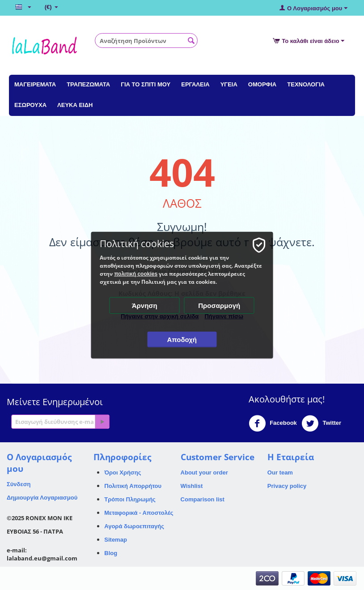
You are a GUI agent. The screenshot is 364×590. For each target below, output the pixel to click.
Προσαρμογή (220, 306)
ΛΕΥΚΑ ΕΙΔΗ (75, 105)
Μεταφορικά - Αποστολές (139, 513)
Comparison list (203, 499)
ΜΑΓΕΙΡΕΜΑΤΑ (35, 84)
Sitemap (116, 540)
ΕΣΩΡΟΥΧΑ (30, 105)
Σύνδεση (19, 484)
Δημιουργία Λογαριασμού (42, 498)
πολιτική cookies (136, 274)
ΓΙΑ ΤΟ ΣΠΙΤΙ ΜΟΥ (146, 84)
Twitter (321, 423)
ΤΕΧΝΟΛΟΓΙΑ (306, 84)
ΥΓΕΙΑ (229, 84)
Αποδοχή (182, 340)
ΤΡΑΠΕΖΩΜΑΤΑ (88, 84)
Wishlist (192, 486)
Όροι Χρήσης (123, 472)
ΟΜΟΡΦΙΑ (262, 84)
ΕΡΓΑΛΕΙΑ (195, 84)
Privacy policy (287, 486)
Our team (280, 472)
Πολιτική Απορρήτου (133, 486)
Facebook (273, 423)
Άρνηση (145, 306)
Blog (111, 553)
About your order (204, 472)
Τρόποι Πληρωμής (130, 499)
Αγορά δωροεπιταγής (134, 526)
